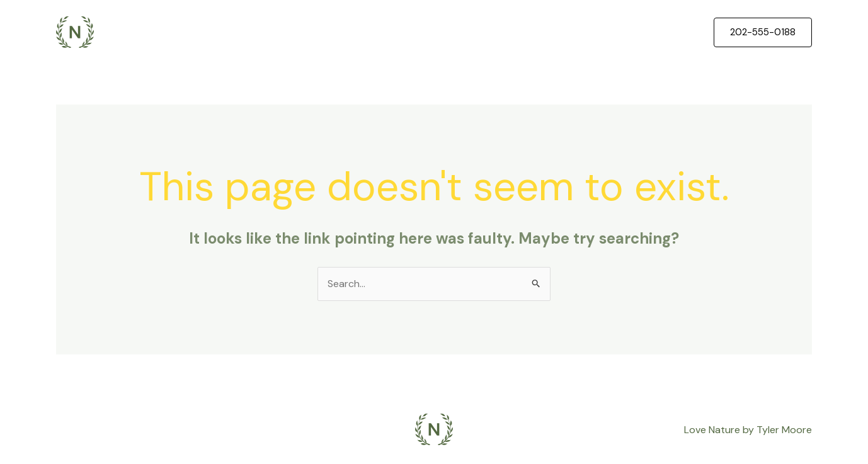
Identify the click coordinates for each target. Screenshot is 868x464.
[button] (763, 32)
